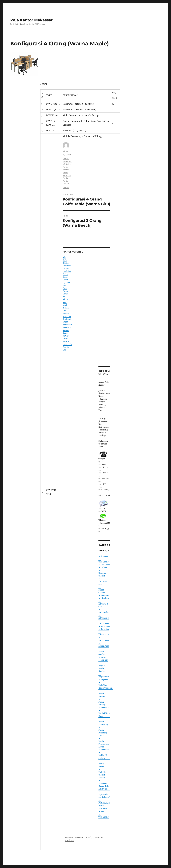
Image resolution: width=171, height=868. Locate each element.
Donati (66, 280)
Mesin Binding (102, 703)
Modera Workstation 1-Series (67, 161)
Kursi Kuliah (104, 624)
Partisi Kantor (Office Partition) (104, 806)
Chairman (67, 266)
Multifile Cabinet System (102, 775)
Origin (65, 322)
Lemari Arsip (104, 646)
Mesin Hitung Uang (104, 715)
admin (66, 151)
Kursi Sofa (105, 629)
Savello (66, 336)
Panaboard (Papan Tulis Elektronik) (104, 786)
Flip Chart (105, 598)
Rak (102, 811)
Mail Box (104, 660)
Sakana (66, 330)
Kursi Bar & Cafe (103, 605)
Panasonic (67, 327)
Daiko (65, 277)
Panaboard (67, 325)
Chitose (66, 269)
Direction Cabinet (102, 574)
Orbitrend (67, 319)
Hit (64, 297)
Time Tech (67, 344)
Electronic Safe (103, 583)
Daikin (65, 274)
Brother (66, 263)
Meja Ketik (105, 680)
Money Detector (102, 765)
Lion (65, 311)
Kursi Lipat (105, 626)
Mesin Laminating (103, 723)
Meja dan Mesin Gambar (102, 668)
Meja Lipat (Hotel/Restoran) (106, 687)
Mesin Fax (105, 708)
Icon (65, 302)
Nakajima (67, 316)
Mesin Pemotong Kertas (103, 733)
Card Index (105, 565)
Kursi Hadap (104, 612)
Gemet (65, 294)
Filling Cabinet (102, 591)
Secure (66, 339)
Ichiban (66, 299)
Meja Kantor (104, 677)
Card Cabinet (104, 562)
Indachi (66, 308)
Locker (104, 657)
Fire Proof (105, 596)
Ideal (65, 305)
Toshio (66, 347)
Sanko (65, 333)
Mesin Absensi (102, 695)
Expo (65, 288)
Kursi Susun (104, 635)
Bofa (65, 260)
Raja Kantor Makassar (31, 20)
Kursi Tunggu (104, 640)
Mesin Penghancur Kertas (104, 744)
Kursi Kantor (104, 618)
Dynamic (66, 283)
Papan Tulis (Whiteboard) (104, 796)
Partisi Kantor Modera (66, 181)
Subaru (66, 342)
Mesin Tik (105, 750)
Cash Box (105, 567)
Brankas (104, 556)
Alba (65, 257)
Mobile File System (103, 757)
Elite (65, 285)
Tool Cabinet (104, 817)
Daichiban (67, 271)
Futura (65, 291)
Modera (66, 187)
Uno (64, 350)
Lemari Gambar (102, 653)
